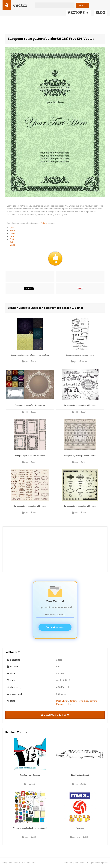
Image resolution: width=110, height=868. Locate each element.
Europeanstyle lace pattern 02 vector (30, 506)
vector (20, 5)
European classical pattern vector (30, 405)
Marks (12, 245)
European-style (63, 704)
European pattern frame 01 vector (30, 456)
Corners (93, 701)
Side (86, 701)
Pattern (44, 223)
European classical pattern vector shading (30, 355)
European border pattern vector (80, 355)
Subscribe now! (55, 627)
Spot (12, 239)
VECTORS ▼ (78, 13)
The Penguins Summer (30, 775)
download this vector (55, 715)
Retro (12, 231)
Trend (12, 234)
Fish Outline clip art (80, 775)
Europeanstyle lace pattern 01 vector (80, 456)
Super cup (80, 828)
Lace (12, 236)
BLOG (100, 13)
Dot (11, 242)
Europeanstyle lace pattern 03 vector (80, 405)
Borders (73, 701)
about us (68, 863)
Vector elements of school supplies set (30, 828)
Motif (12, 228)
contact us (80, 863)
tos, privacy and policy (97, 863)
